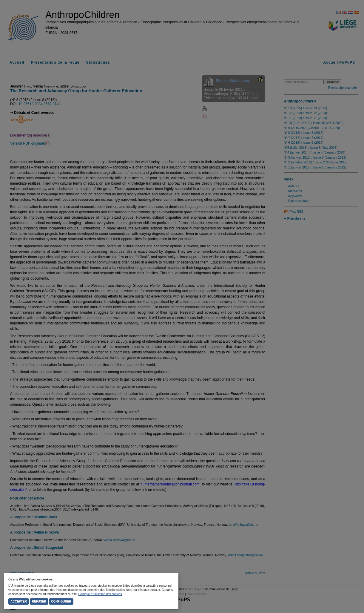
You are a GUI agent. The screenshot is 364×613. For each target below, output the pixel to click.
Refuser (39, 601)
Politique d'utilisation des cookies (100, 594)
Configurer (61, 601)
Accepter (19, 601)
